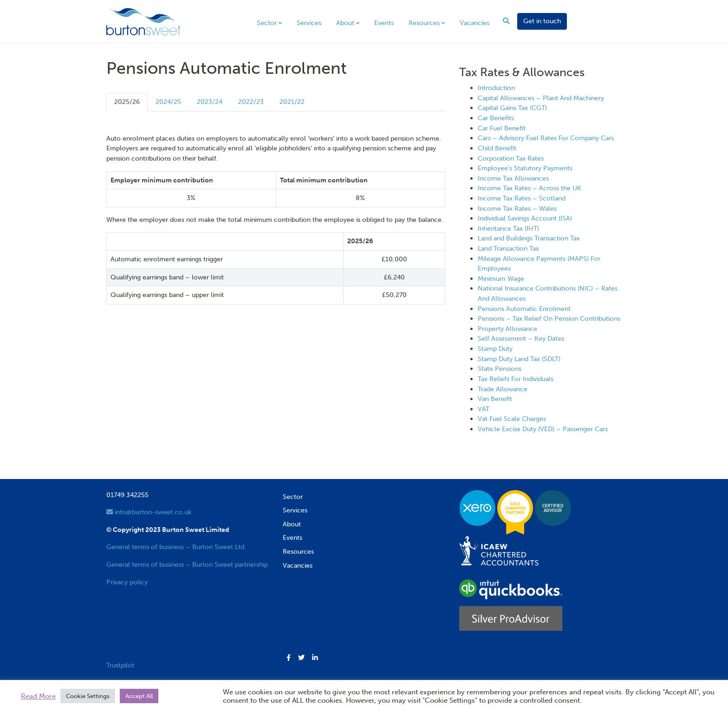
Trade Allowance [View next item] (503, 389)
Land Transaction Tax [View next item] (508, 248)
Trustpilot (120, 665)
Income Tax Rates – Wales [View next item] (517, 208)
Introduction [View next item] (496, 88)
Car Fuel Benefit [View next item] (502, 128)
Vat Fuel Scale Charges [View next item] (512, 419)
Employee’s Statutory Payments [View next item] (525, 168)
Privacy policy (127, 582)
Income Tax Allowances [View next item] (513, 178)
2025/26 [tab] (127, 102)
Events (384, 23)
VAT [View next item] (484, 409)
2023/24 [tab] (210, 102)
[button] (289, 658)
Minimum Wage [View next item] (501, 278)
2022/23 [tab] (251, 102)
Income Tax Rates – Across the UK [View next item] (530, 188)
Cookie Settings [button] (88, 696)
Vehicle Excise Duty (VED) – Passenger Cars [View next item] (543, 429)
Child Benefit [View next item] (497, 148)
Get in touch (542, 21)
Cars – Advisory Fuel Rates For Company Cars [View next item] (546, 138)
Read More (38, 696)
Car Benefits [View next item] (496, 118)
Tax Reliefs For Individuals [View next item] (516, 379)
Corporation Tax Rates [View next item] (511, 158)
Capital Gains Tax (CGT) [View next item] (512, 108)
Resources (424, 23)
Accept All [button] (139, 696)
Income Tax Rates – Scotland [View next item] (522, 198)
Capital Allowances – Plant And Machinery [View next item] (541, 98)
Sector (267, 23)
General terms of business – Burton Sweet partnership (187, 564)
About (345, 23)
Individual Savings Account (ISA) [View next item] (525, 218)
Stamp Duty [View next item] (495, 349)
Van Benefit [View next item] (495, 399)
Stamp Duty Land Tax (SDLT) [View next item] (519, 359)
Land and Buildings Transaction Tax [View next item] (529, 238)
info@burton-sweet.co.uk (149, 512)
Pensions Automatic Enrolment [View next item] (524, 309)
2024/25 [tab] (168, 102)
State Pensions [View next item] (500, 369)
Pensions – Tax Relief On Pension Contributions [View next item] (549, 318)
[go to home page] (143, 21)
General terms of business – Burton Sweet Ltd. (176, 547)
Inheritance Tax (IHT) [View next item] (508, 228)
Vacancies (474, 23)
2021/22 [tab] (292, 102)
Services (309, 23)
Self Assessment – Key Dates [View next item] (521, 338)
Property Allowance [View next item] (507, 329)
